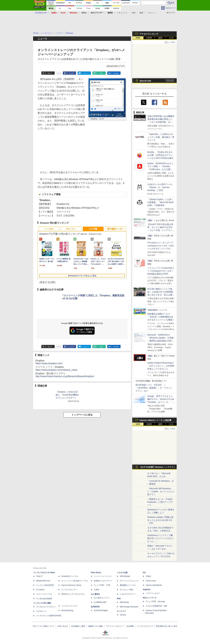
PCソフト (71, 229)
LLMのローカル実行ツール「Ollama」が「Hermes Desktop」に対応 (160, 187)
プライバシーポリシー (115, 626)
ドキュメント (122, 13)
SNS (134, 13)
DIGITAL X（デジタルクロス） (74, 594)
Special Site (145, 81)
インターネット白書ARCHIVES (49, 616)
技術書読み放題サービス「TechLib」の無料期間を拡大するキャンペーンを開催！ (161, 317)
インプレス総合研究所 (45, 585)
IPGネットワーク (150, 598)
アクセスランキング (149, 34)
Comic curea (151, 581)
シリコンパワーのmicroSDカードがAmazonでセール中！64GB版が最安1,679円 (161, 271)
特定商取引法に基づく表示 (167, 626)
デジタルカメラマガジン (46, 607)
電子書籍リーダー (115, 229)
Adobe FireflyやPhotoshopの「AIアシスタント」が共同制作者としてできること (161, 366)
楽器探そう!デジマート (103, 581)
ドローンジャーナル (44, 594)
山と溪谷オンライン (102, 598)
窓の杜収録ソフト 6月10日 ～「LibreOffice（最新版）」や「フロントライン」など (154, 388)
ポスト (50, 73)
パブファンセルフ (153, 593)
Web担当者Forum (43, 581)
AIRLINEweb (125, 576)
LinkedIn (116, 73)
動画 (141, 13)
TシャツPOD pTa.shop (155, 602)
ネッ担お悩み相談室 (44, 599)
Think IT (39, 576)
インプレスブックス (69, 606)
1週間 (160, 38)
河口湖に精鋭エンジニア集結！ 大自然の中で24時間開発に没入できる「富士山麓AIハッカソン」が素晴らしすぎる (161, 295)
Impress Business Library (71, 585)
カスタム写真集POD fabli (156, 606)
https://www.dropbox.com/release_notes (56, 370)
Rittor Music (96, 573)
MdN (119, 599)
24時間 (149, 38)
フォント (151, 13)
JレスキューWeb (126, 590)
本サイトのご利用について (44, 626)
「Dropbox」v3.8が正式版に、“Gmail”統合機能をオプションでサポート (67, 395)
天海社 (148, 576)
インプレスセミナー (69, 590)
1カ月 (171, 38)
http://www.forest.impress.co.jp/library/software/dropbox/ (65, 376)
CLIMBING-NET (100, 602)
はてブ (86, 73)
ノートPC (49, 229)
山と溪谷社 (95, 594)
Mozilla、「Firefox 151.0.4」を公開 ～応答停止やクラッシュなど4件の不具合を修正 (161, 155)
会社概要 (130, 626)
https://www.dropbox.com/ (49, 363)
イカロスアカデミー (128, 594)
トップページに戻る (82, 415)
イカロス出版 (122, 573)
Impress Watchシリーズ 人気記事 (155, 420)
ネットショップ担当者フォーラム (75, 581)
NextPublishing (67, 610)
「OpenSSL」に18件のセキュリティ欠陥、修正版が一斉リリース (161, 137)
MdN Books (124, 602)
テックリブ (121, 611)
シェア (71, 73)
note (101, 73)
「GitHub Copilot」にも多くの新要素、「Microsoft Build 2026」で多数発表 (160, 202)
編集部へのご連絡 (96, 626)
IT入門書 (93, 229)
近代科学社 (95, 607)
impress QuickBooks (154, 585)
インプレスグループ (145, 626)
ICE (144, 573)
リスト (59, 73)
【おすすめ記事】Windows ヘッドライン (157, 467)
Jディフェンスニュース (129, 581)
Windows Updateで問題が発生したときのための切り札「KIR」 (160, 520)
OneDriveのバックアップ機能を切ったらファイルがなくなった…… (161, 538)
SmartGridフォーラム (70, 576)
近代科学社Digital (101, 610)
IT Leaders (40, 590)
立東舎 (97, 590)
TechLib (123, 615)
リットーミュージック (103, 576)
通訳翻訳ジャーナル (128, 585)
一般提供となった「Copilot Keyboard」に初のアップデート (160, 502)
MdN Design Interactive (129, 607)
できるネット (41, 611)
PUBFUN (146, 590)
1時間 (138, 38)
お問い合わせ (63, 626)
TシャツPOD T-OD (102, 585)
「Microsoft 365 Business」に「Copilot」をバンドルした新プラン (161, 491)
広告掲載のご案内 (78, 626)
